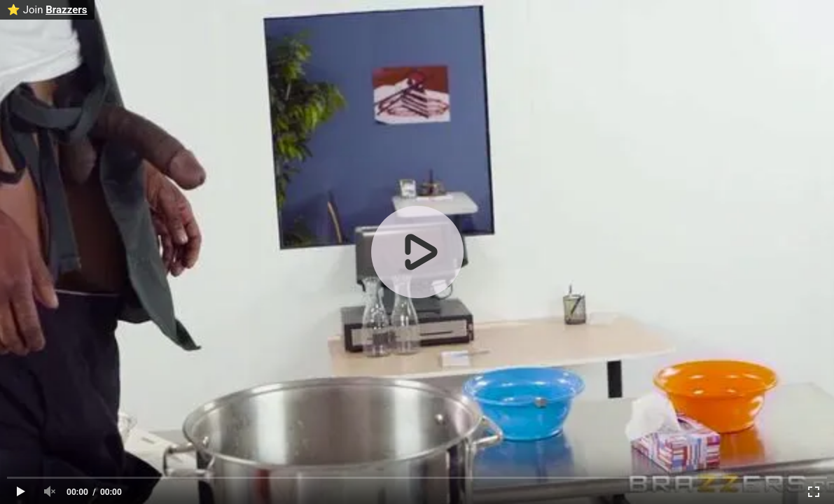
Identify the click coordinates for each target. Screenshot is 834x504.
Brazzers (66, 10)
